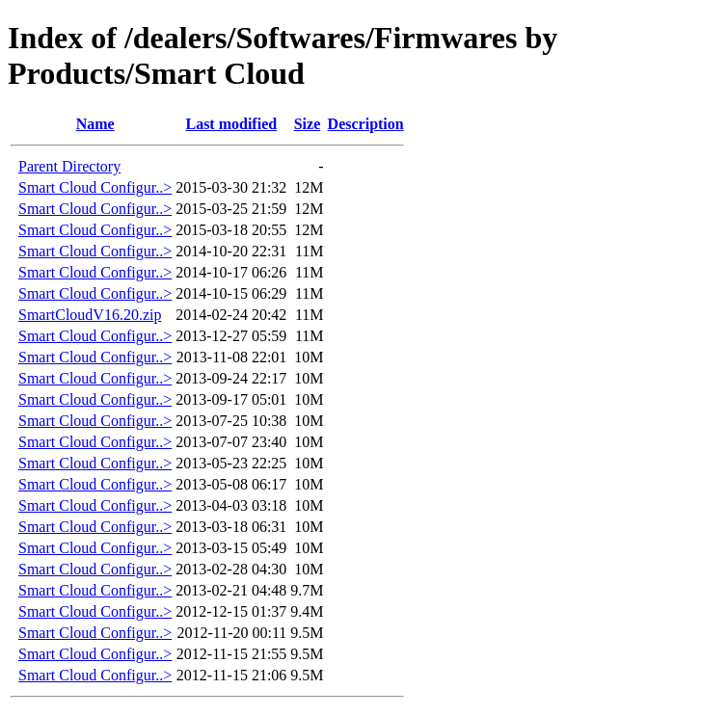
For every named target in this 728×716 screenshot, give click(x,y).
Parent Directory (69, 166)
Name (95, 124)
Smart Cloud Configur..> (95, 187)
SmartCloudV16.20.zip (90, 315)
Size (308, 124)
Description (366, 124)
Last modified (231, 124)
